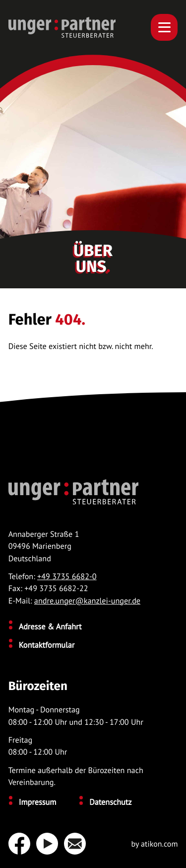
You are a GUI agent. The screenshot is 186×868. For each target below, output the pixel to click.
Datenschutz (110, 802)
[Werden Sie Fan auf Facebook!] (19, 844)
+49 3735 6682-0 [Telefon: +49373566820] (67, 577)
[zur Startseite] (62, 27)
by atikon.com (154, 845)
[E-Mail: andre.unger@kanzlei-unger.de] (78, 844)
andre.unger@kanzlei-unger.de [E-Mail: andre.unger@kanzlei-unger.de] (87, 601)
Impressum (38, 802)
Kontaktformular (47, 645)
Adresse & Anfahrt (50, 627)
